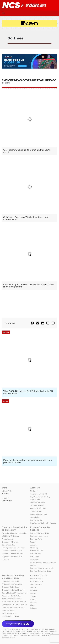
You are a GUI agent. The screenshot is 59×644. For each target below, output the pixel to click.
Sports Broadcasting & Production (14, 601)
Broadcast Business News (39, 533)
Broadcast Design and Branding (13, 590)
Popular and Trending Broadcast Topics (13, 577)
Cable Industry (35, 554)
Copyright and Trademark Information (44, 523)
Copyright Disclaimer (38, 502)
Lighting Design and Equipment (13, 548)
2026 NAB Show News (10, 616)
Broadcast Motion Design (11, 587)
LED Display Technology (10, 536)
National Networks (37, 551)
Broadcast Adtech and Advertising (42, 568)
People (33, 542)
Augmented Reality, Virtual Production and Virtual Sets (12, 597)
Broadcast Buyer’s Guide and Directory (15, 529)
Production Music (8, 539)
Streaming (34, 548)
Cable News (35, 557)
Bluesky (33, 593)
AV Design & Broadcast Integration (14, 533)
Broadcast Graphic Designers (12, 551)
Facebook (34, 590)
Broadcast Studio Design (11, 581)
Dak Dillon (6, 498)
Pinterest (33, 602)
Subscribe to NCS (36, 579)
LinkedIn (33, 599)
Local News (34, 560)
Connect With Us (39, 575)
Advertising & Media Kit (39, 494)
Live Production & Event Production (14, 604)
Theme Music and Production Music (15, 593)
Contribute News (36, 584)
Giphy (32, 605)
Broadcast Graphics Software (12, 554)
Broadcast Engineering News (40, 571)
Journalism (34, 545)
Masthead (34, 491)
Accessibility (35, 517)
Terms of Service (36, 511)
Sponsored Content (37, 505)
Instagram (34, 608)
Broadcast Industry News (39, 536)
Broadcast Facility (8, 610)
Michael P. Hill (7, 491)
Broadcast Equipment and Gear (13, 607)
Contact (33, 587)
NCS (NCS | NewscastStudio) (33, 629)
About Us (35, 488)
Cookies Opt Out (36, 520)
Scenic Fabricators (8, 545)
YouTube (33, 596)
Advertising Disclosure (38, 508)
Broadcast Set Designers (11, 542)
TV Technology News (9, 613)
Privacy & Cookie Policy (39, 514)
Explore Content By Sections (40, 529)
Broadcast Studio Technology (12, 584)
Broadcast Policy (36, 539)
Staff (4, 488)
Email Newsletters (37, 582)
